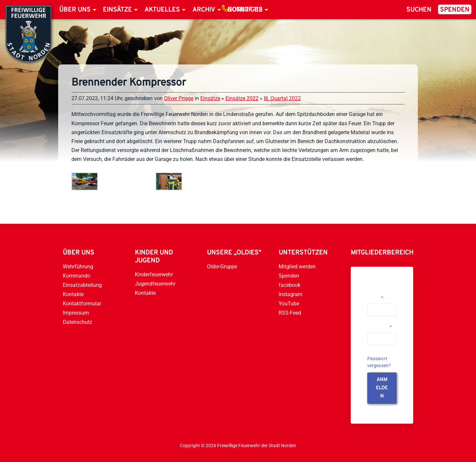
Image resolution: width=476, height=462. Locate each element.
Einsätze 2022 (242, 98)
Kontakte (73, 294)
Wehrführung (78, 267)
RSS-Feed (290, 313)
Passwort (379, 327)
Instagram (291, 294)
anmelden (382, 388)
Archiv (204, 10)
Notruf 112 (245, 10)
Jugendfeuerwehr (155, 284)
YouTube (289, 304)
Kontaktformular (82, 304)
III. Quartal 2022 (282, 98)
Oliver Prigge (179, 98)
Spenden (455, 10)
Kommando (77, 276)
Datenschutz (78, 322)
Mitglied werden (297, 267)
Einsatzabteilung (82, 285)
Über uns (75, 10)
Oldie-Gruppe (222, 267)
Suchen (419, 10)
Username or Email (380, 295)
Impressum (76, 313)
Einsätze (117, 10)
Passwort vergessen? (379, 362)
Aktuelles (162, 10)
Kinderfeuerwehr (154, 274)
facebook (290, 285)
